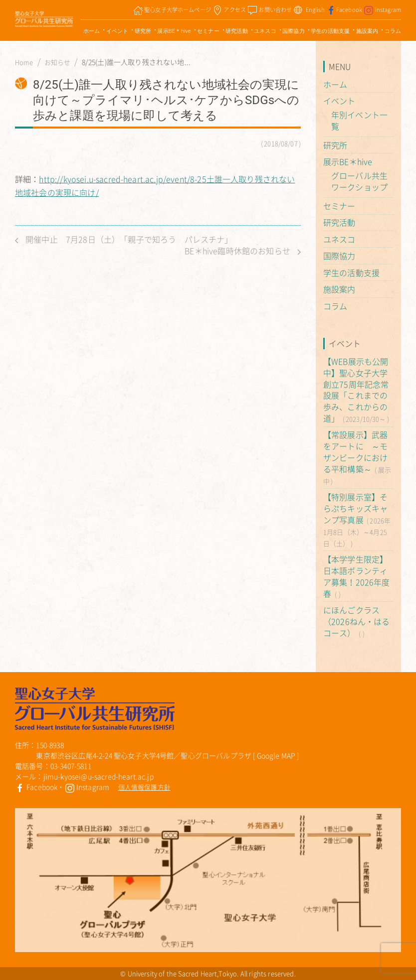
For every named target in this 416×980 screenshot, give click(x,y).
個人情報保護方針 (144, 787)
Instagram (87, 787)
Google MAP (276, 755)
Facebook (36, 787)
